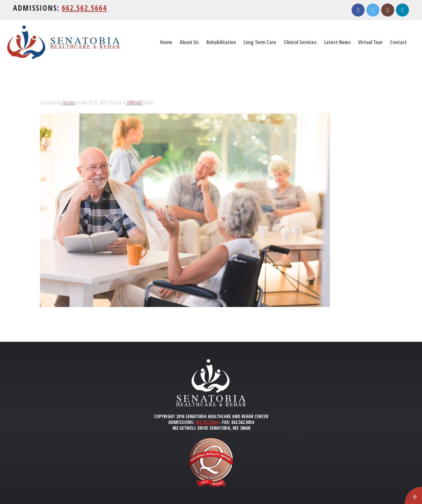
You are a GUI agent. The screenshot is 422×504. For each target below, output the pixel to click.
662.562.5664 (207, 422)
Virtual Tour (370, 42)
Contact (398, 42)
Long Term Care (260, 42)
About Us (189, 42)
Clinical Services (300, 42)
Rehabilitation (221, 42)
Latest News (337, 42)
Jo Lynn (69, 102)
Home (166, 42)
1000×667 (134, 102)
